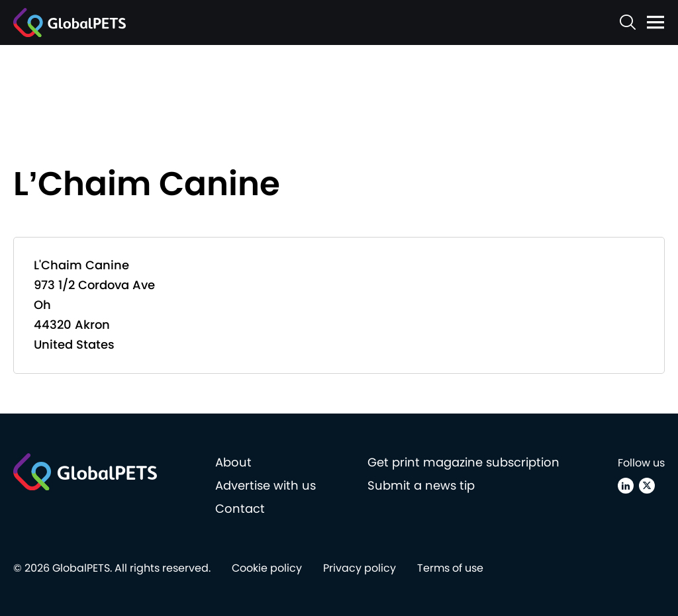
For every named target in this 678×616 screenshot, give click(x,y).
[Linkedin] (626, 486)
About (233, 462)
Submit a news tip (421, 485)
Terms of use (450, 568)
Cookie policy (267, 568)
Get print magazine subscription (463, 462)
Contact (240, 508)
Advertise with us (266, 485)
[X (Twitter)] (647, 486)
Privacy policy (360, 568)
